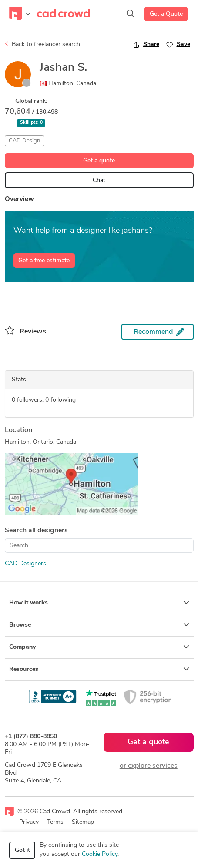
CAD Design (24, 141)
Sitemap (83, 822)
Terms (55, 822)
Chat (99, 180)
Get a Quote (166, 14)
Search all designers (36, 531)
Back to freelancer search (42, 44)
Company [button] (99, 647)
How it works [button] (99, 603)
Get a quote (99, 161)
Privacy (29, 822)
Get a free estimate (44, 261)
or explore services (149, 766)
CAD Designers (25, 564)
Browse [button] (99, 625)
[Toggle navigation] (20, 14)
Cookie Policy (100, 854)
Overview (19, 200)
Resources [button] (99, 669)
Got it (22, 850)
